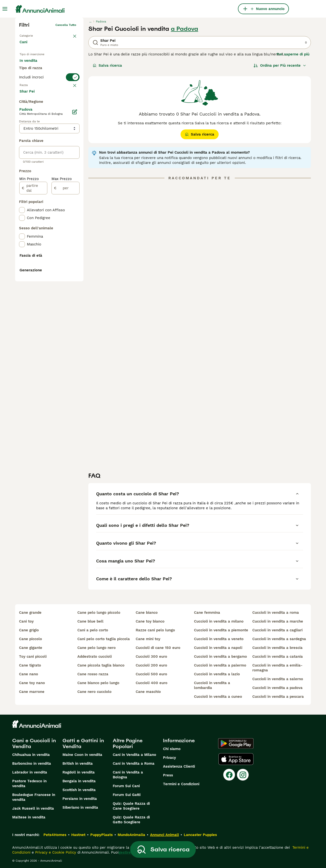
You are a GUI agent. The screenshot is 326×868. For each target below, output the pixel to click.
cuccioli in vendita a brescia (277, 648)
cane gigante (31, 648)
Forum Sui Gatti (127, 795)
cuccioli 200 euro (151, 665)
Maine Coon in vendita (82, 755)
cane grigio (29, 630)
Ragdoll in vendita (79, 772)
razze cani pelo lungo (155, 630)
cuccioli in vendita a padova (277, 688)
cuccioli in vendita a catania (278, 656)
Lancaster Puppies (200, 835)
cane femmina (207, 613)
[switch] (49, 96)
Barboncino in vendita (32, 763)
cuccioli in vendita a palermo (220, 665)
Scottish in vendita (79, 790)
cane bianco (147, 613)
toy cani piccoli (33, 656)
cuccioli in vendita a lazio (217, 674)
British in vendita (78, 763)
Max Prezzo (62, 299)
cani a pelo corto (93, 630)
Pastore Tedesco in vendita (29, 783)
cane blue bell (90, 621)
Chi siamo (172, 749)
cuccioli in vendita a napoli (218, 648)
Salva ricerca (107, 65)
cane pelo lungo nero (97, 648)
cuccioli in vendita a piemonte (221, 630)
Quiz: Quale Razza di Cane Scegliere (131, 806)
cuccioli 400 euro (152, 683)
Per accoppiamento (41, 77)
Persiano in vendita (80, 799)
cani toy (26, 621)
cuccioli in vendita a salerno (278, 679)
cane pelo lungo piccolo (99, 613)
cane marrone (32, 692)
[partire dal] (33, 308)
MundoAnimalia (131, 835)
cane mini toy (148, 639)
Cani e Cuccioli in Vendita (34, 743)
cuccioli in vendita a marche (278, 621)
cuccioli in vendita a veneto (219, 639)
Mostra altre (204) (40, 211)
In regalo (60, 65)
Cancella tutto (66, 25)
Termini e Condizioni (181, 784)
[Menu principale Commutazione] (5, 9)
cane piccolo (31, 639)
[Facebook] (229, 775)
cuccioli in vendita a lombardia (212, 685)
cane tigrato (30, 665)
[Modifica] (75, 232)
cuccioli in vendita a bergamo (220, 656)
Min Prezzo (29, 299)
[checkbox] (22, 129)
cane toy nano (32, 683)
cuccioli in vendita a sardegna (279, 639)
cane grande (30, 613)
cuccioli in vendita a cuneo (218, 697)
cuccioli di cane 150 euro (158, 648)
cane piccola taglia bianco (101, 665)
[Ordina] (280, 65)
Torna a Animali (31, 35)
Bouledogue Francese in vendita (34, 797)
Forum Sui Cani (126, 786)
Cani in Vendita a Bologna (128, 775)
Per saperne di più (293, 54)
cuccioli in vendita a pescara (278, 697)
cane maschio (148, 692)
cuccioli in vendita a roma (276, 613)
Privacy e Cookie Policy (55, 852)
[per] (66, 308)
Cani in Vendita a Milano (134, 755)
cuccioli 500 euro (151, 674)
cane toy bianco (150, 621)
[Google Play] (236, 743)
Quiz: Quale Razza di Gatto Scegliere (131, 820)
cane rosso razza (93, 674)
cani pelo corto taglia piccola (104, 639)
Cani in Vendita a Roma (134, 763)
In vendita (32, 65)
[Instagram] (243, 775)
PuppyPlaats (102, 835)
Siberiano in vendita (80, 807)
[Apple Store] (236, 759)
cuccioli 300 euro (151, 656)
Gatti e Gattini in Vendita (83, 743)
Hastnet (78, 835)
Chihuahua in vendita (31, 755)
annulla (71, 106)
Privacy (169, 758)
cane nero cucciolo (94, 692)
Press (168, 775)
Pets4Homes (55, 835)
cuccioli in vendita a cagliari (277, 630)
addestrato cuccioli (95, 656)
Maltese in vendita (29, 817)
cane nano (29, 674)
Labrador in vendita (30, 772)
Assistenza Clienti (179, 766)
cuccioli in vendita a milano (219, 621)
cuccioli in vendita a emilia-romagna (277, 668)
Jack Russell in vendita (33, 808)
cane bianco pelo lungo (98, 683)
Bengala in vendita (79, 781)
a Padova (184, 29)
